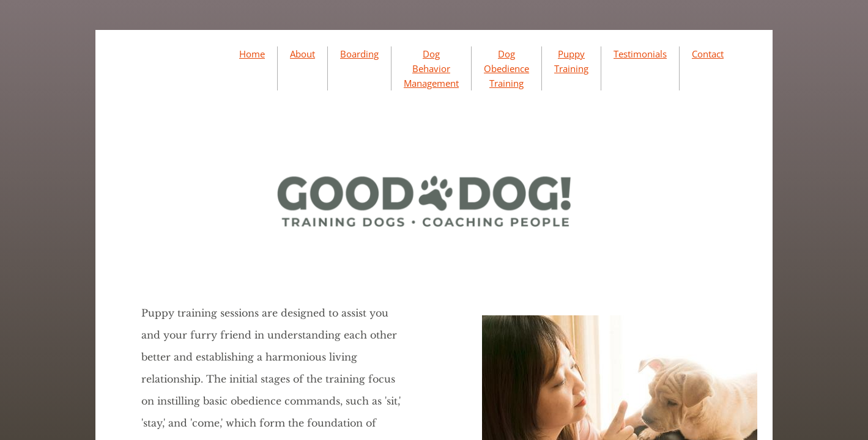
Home (252, 54)
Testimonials (640, 54)
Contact (708, 54)
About (302, 54)
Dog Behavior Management (431, 68)
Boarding (359, 54)
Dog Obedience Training (506, 68)
